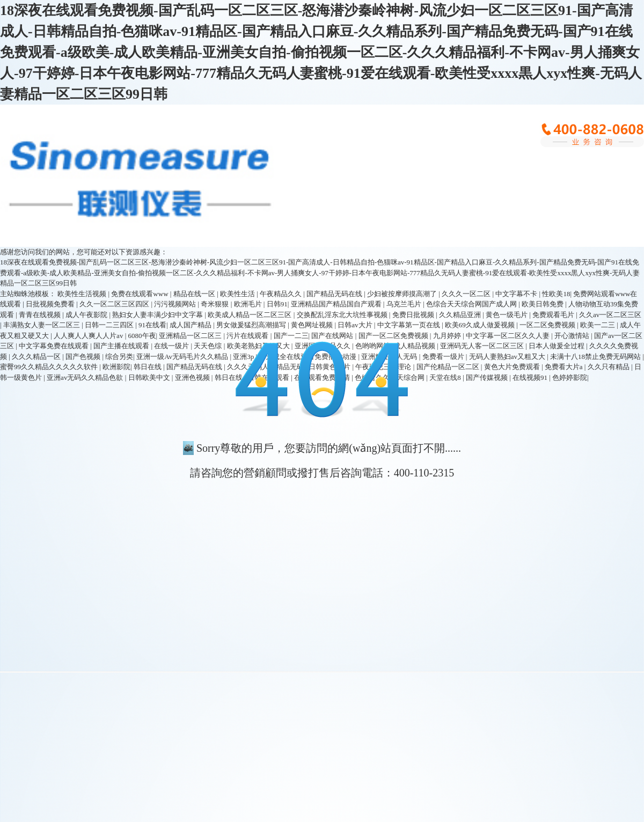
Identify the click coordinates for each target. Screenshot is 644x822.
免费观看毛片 (554, 315)
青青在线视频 (41, 315)
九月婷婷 (448, 336)
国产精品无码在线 (335, 294)
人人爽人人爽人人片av (89, 336)
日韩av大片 (356, 325)
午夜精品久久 (281, 294)
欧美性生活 (238, 294)
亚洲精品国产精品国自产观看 (337, 304)
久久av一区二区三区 (610, 315)
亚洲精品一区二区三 (191, 336)
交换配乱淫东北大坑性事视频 (343, 315)
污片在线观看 (248, 336)
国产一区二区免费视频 (394, 336)
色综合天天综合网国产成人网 (472, 304)
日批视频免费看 (51, 304)
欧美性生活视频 (83, 294)
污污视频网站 (176, 304)
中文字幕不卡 (517, 294)
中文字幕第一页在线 (409, 325)
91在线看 (152, 325)
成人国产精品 (191, 325)
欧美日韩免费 (543, 304)
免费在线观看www (140, 294)
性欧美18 (556, 294)
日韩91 (277, 304)
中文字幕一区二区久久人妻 (508, 336)
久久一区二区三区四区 (115, 304)
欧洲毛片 (249, 304)
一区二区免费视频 (548, 325)
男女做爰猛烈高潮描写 (252, 325)
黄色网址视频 (313, 325)
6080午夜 (142, 336)
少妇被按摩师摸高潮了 (403, 294)
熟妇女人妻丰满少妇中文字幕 (158, 315)
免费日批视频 (414, 315)
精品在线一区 (195, 294)
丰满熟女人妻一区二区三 (42, 325)
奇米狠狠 (215, 304)
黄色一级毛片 (507, 315)
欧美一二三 (598, 325)
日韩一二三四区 (110, 325)
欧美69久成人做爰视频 (481, 325)
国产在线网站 (333, 336)
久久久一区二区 (467, 294)
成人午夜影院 (87, 315)
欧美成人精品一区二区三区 (250, 315)
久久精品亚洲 (461, 315)
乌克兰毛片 (405, 304)
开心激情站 (573, 336)
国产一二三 (291, 336)
